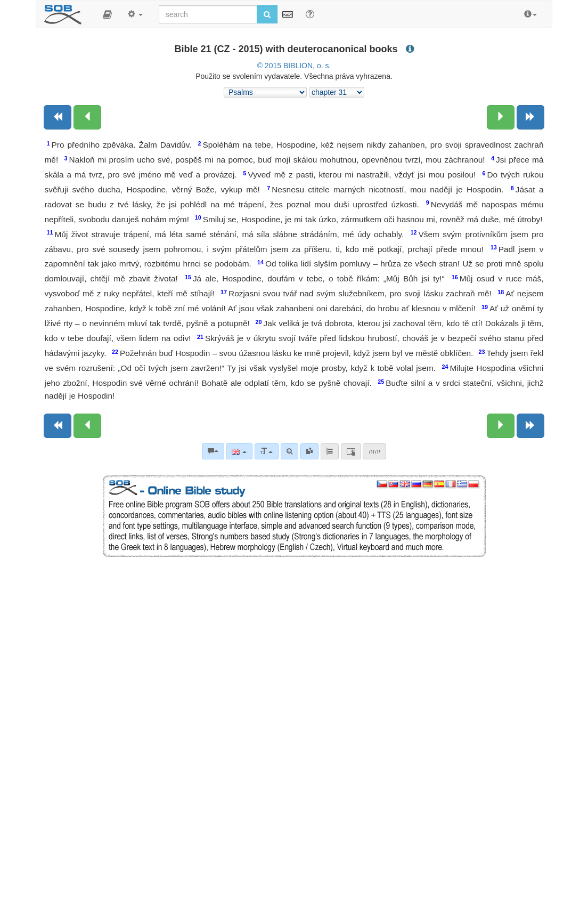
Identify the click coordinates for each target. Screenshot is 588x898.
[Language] (239, 451)
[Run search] (267, 14)
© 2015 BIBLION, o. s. (294, 66)
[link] (309, 451)
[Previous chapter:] (87, 117)
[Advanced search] (289, 451)
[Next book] (530, 117)
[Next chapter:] (501, 117)
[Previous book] (58, 117)
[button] (107, 14)
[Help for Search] (310, 14)
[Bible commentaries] (213, 451)
